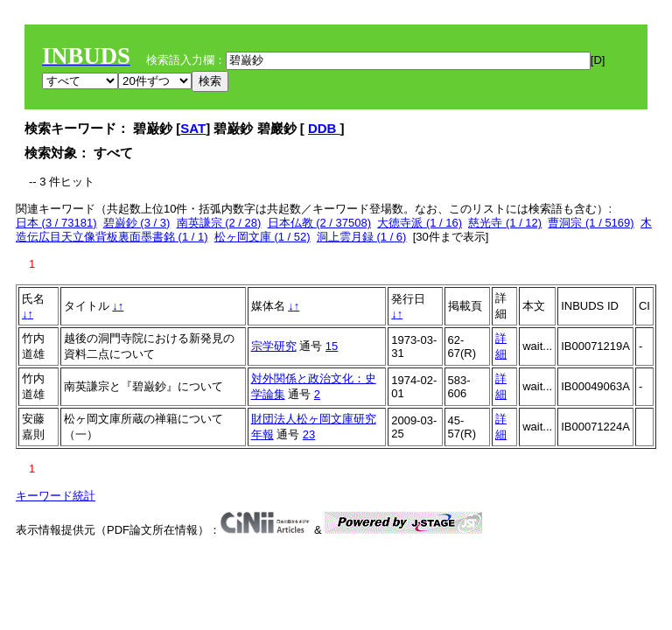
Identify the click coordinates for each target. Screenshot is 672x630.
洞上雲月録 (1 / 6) (362, 237)
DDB (324, 128)
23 (309, 434)
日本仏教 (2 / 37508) (320, 223)
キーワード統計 (56, 496)
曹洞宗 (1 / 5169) (591, 223)
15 (332, 346)
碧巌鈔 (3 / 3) (137, 223)
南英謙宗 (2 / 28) (219, 223)
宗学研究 (274, 346)
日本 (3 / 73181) (56, 223)
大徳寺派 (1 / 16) (420, 223)
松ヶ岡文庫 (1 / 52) (262, 237)
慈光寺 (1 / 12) (505, 223)
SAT (193, 128)
